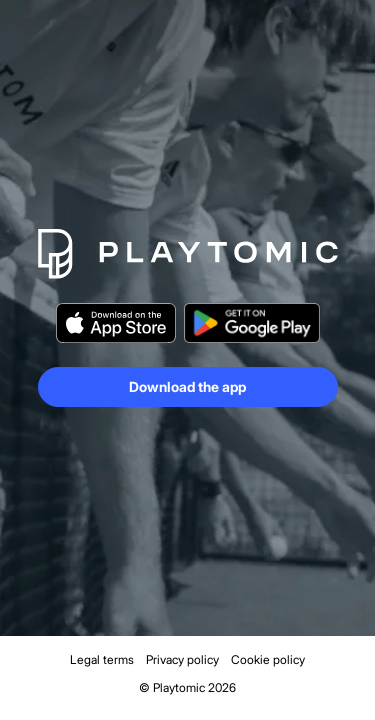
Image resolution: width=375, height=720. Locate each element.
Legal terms (102, 659)
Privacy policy (182, 659)
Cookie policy (268, 659)
